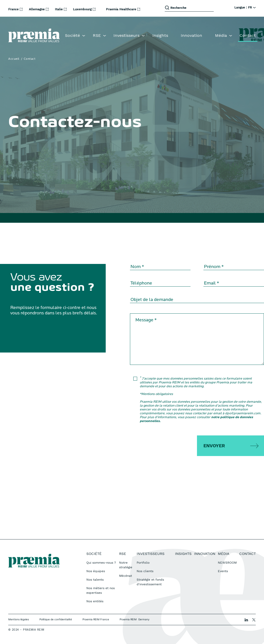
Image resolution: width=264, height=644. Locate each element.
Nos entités (95, 601)
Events (223, 571)
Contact (248, 35)
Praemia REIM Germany (135, 619)
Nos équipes (96, 571)
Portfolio (143, 563)
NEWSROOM (227, 563)
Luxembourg (83, 9)
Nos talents (95, 580)
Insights (160, 35)
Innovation (191, 35)
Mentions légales (19, 619)
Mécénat (126, 576)
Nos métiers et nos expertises (101, 590)
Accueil (14, 59)
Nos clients (145, 571)
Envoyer (214, 446)
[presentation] (176, 445)
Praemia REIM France (96, 619)
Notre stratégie (126, 565)
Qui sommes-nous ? (101, 563)
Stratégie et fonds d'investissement (150, 582)
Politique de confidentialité (56, 619)
